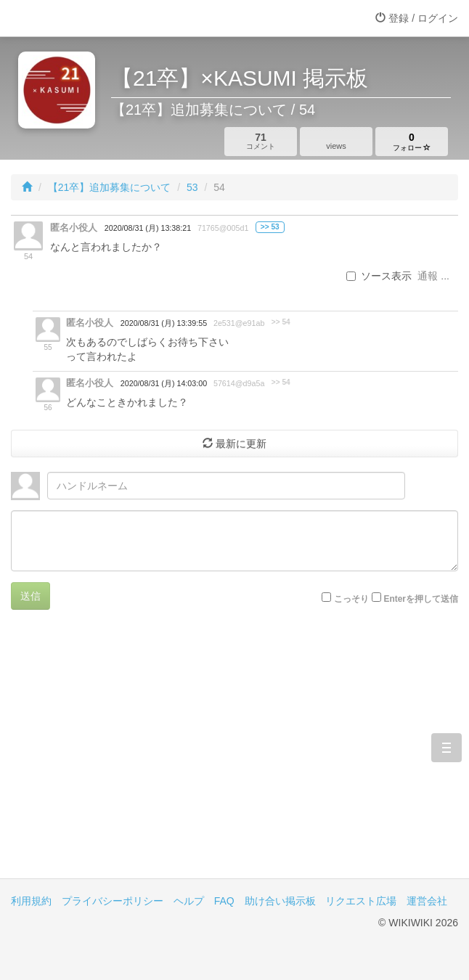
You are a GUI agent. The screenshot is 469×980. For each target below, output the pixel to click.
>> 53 (270, 227)
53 (192, 187)
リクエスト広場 (361, 901)
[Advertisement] (234, 755)
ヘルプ (189, 901)
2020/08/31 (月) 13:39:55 (164, 323)
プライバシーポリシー (113, 901)
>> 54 (281, 322)
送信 (30, 596)
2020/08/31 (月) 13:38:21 (148, 228)
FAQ (224, 901)
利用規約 (31, 901)
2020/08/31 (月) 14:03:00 (164, 383)
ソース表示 (379, 276)
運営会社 (427, 901)
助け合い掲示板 (280, 901)
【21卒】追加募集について (110, 187)
